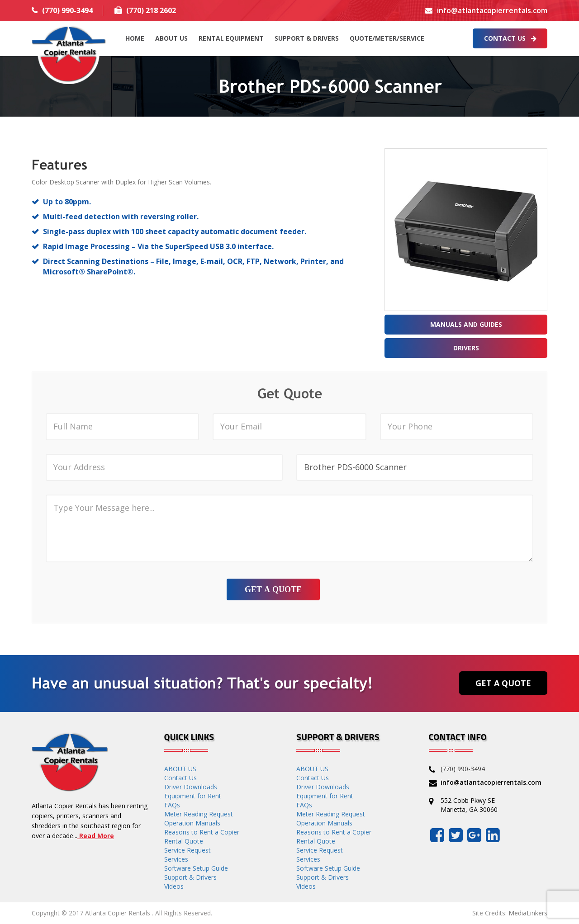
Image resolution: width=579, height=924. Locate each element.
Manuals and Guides (466, 324)
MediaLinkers (528, 913)
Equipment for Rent (193, 796)
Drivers (466, 348)
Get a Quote (503, 683)
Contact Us (510, 38)
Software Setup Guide (196, 868)
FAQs (172, 805)
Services (176, 859)
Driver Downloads (191, 787)
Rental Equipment (231, 38)
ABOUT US (171, 38)
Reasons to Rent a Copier (202, 832)
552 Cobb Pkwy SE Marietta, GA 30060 (469, 805)
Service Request (187, 850)
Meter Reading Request (199, 814)
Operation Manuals (192, 823)
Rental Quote (184, 841)
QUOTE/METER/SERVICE (387, 38)
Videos (174, 886)
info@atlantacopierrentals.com (492, 10)
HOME (135, 38)
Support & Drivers (307, 38)
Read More (96, 836)
